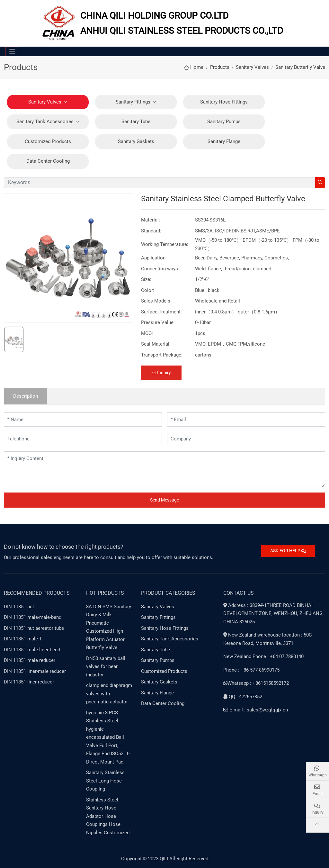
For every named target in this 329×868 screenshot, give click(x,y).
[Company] (246, 439)
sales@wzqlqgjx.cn (267, 710)
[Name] (83, 420)
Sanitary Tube (136, 122)
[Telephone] (83, 439)
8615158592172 (272, 683)
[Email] (246, 420)
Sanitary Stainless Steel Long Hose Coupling (105, 781)
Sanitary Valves (45, 102)
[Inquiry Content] (164, 469)
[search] (320, 183)
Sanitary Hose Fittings (224, 102)
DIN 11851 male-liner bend (32, 650)
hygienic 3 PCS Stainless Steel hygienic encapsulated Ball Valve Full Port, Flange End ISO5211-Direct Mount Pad (108, 737)
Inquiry (161, 373)
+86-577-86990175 (260, 670)
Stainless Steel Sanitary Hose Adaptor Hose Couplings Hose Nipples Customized (108, 816)
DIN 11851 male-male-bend (33, 617)
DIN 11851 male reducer (30, 660)
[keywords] (160, 183)
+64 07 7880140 (287, 656)
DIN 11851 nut (19, 607)
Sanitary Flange (224, 141)
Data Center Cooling (48, 161)
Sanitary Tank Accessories (45, 122)
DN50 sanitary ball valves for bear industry (106, 667)
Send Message (164, 500)
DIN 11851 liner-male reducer (35, 671)
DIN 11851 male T (23, 639)
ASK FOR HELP (288, 551)
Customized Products (48, 141)
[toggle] (12, 51)
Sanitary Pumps (224, 122)
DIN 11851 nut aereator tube (34, 628)
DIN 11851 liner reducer (29, 682)
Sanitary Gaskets (136, 141)
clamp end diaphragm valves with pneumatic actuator (109, 694)
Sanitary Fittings (133, 102)
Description (26, 396)
